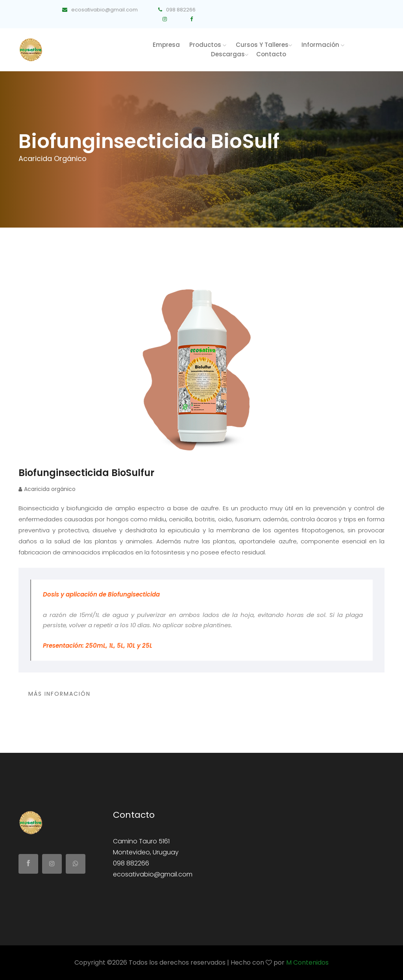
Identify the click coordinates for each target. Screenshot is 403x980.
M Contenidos (307, 962)
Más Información (59, 694)
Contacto (271, 54)
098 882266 (177, 10)
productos (208, 45)
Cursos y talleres (264, 45)
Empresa (166, 45)
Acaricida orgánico (47, 489)
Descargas (230, 54)
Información (323, 45)
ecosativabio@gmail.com (99, 10)
